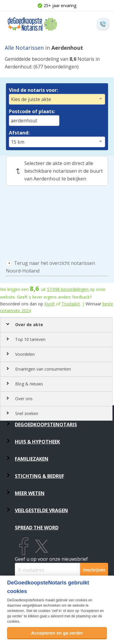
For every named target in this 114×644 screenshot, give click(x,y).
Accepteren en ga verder (57, 633)
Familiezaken (32, 459)
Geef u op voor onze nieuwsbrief (51, 559)
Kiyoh (50, 304)
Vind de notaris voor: (33, 90)
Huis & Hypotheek (37, 442)
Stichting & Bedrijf (39, 476)
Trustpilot (71, 304)
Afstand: (19, 133)
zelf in (57, 611)
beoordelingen (68, 289)
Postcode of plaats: (32, 111)
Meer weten (30, 493)
